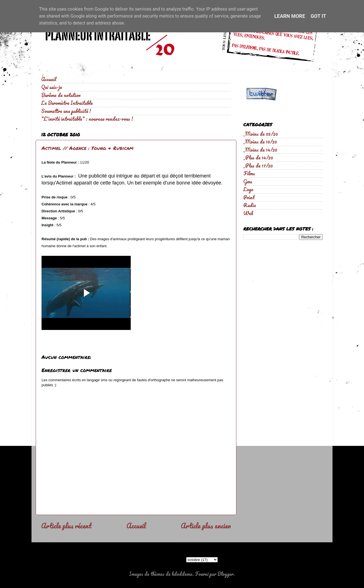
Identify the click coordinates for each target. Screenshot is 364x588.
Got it (318, 16)
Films (249, 173)
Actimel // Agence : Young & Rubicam (88, 148)
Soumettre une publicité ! (66, 111)
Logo (248, 189)
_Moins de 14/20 (260, 150)
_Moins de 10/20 (260, 142)
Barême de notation (61, 95)
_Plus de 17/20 (258, 166)
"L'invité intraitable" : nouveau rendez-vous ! (87, 119)
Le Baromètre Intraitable (67, 103)
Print (249, 197)
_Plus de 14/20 (258, 157)
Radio (250, 205)
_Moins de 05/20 (261, 134)
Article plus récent (66, 526)
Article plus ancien (206, 526)
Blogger (225, 574)
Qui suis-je (52, 87)
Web (248, 213)
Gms (248, 181)
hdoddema (182, 574)
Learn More (290, 16)
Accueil (49, 79)
